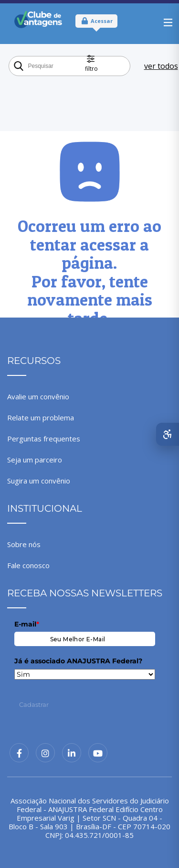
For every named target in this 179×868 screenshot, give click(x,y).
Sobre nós (24, 544)
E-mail (27, 624)
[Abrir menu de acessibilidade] (168, 434)
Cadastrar (34, 704)
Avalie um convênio (38, 396)
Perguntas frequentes (44, 439)
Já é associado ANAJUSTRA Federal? (78, 661)
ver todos (161, 66)
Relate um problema (41, 418)
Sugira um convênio (39, 481)
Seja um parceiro (35, 460)
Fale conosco (28, 565)
